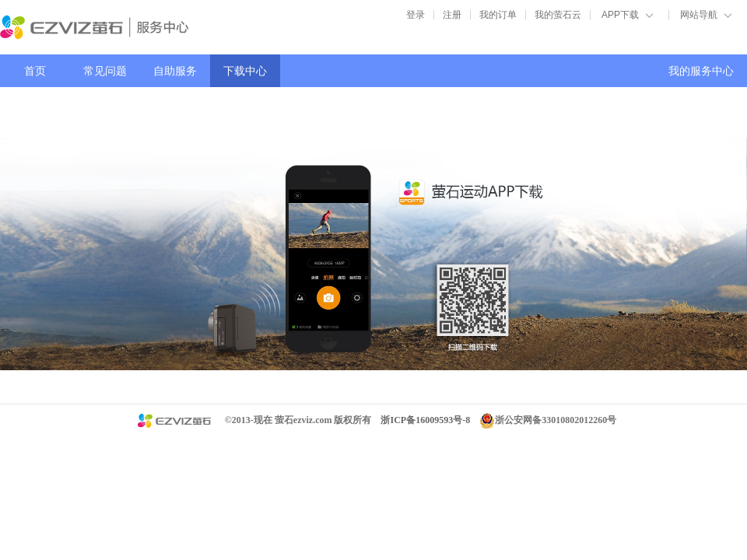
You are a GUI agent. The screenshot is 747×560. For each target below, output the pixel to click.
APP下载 (620, 15)
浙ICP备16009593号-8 (425, 420)
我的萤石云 (558, 15)
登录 (416, 15)
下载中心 (245, 71)
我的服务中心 (701, 71)
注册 (452, 15)
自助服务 (175, 71)
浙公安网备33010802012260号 (556, 420)
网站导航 (699, 15)
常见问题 (105, 71)
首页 (35, 71)
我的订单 (498, 15)
